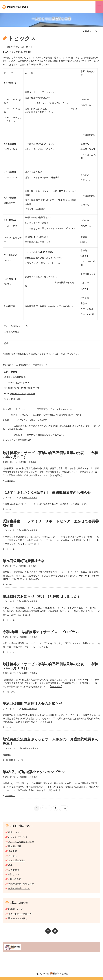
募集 (10, 865)
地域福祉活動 (15, 846)
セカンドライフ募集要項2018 (17, 440)
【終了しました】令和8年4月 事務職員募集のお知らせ (47, 493)
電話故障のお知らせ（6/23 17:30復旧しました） (42, 597)
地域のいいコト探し (18, 918)
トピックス (10, 481)
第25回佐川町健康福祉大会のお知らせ (33, 704)
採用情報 (9, 760)
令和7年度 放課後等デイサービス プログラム (41, 632)
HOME (87, 31)
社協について (15, 832)
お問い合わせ (15, 879)
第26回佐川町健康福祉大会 (24, 561)
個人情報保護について (19, 888)
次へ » (64, 808)
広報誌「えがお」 (17, 909)
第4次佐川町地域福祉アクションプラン (34, 772)
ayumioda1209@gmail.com (23, 394)
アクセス (12, 856)
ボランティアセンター (19, 837)
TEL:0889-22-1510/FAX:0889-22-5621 (22, 388)
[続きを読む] (56, 475)
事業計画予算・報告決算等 (21, 884)
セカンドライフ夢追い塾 (20, 914)
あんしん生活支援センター (21, 842)
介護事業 (12, 851)
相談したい (14, 874)
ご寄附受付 (14, 870)
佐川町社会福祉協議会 (17, 7)
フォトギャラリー (17, 860)
